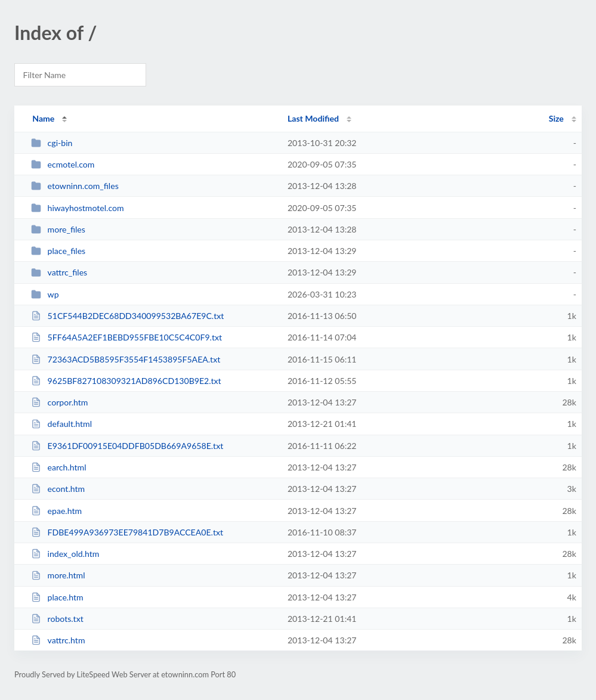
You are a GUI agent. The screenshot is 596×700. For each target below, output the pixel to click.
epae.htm (56, 511)
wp (45, 294)
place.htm (57, 597)
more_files (58, 229)
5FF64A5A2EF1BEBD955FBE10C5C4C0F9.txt (126, 337)
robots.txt (57, 619)
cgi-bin (52, 143)
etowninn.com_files (75, 186)
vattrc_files (59, 272)
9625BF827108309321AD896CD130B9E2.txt (126, 381)
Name (43, 118)
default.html (61, 424)
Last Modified (313, 118)
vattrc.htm (58, 640)
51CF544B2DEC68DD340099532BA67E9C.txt (127, 316)
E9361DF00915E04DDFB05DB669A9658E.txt (127, 446)
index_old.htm (65, 554)
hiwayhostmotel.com (77, 208)
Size (556, 118)
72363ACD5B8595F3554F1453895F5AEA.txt (126, 359)
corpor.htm (59, 402)
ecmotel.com (63, 164)
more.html (58, 575)
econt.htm (58, 489)
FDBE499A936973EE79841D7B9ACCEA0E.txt (127, 532)
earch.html (58, 467)
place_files (58, 251)
